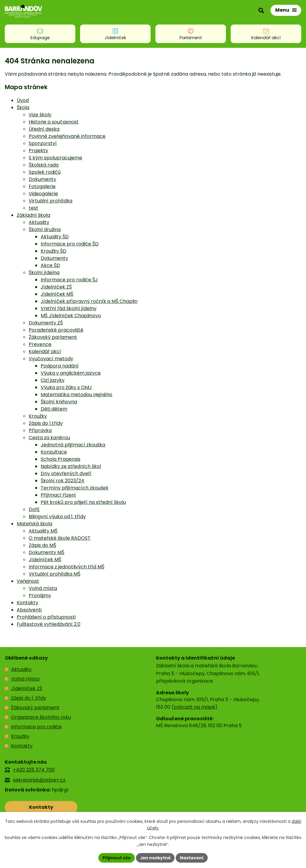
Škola (23, 107)
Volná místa (43, 588)
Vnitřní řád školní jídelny (69, 308)
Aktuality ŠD (55, 237)
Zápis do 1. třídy (29, 698)
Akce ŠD (50, 265)
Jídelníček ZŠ (56, 287)
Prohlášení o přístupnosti (46, 617)
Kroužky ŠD (53, 251)
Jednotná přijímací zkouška (73, 445)
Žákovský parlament (53, 337)
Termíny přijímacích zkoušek (75, 488)
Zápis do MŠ (42, 545)
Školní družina (45, 229)
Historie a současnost (54, 122)
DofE (34, 509)
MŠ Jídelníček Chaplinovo (71, 316)
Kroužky (38, 416)
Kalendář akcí (45, 351)
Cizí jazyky (53, 380)
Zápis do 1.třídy (46, 423)
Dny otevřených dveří (66, 473)
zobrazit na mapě (194, 707)
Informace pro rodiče (36, 727)
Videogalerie (43, 194)
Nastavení (192, 858)
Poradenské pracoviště (56, 330)
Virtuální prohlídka (51, 201)
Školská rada (44, 165)
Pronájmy (40, 595)
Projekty (38, 151)
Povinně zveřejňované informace (67, 136)
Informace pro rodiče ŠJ (69, 280)
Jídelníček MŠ (57, 294)
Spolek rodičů (45, 172)
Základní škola (33, 215)
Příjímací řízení (58, 495)
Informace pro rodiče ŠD (70, 244)
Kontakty (27, 603)
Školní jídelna (44, 273)
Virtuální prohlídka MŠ (55, 574)
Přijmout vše (116, 858)
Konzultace (54, 452)
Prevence (40, 344)
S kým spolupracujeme (55, 158)
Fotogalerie (42, 186)
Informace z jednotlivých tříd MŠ (66, 567)
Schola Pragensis (61, 459)
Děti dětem (54, 409)
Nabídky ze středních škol (71, 466)
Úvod (23, 100)
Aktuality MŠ (43, 531)
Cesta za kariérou (49, 438)
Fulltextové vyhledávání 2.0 (49, 624)
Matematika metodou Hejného (76, 395)
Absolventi (29, 610)
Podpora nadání (60, 366)
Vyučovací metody (51, 359)
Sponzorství (43, 143)
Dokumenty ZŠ (46, 323)
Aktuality (39, 222)
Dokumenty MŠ (46, 552)
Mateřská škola (35, 524)
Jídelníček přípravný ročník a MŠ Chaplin (89, 301)
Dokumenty (42, 179)
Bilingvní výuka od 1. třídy (57, 517)
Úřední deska (44, 129)
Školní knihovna (59, 402)
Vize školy (40, 115)
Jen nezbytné (155, 858)
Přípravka (40, 430)
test (33, 208)
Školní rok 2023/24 (62, 481)
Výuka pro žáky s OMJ (66, 387)
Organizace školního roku (41, 717)
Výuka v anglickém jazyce (71, 373)
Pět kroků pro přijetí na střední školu (83, 502)
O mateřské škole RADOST (60, 538)
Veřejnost (28, 581)
